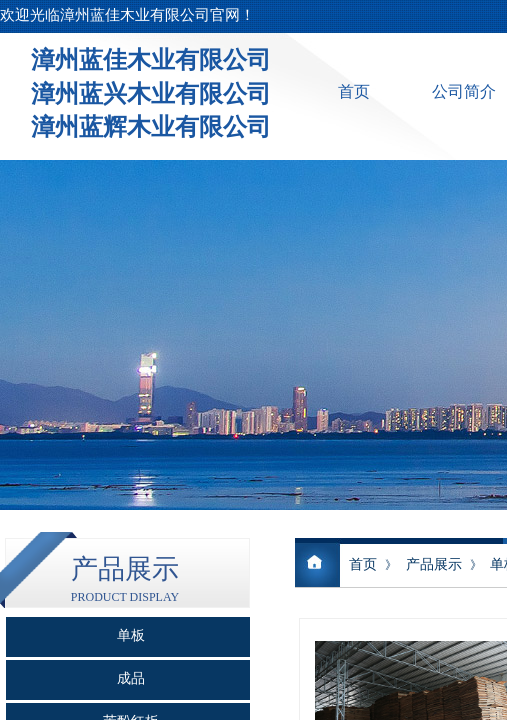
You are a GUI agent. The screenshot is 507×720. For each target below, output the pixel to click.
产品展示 (434, 564)
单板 (131, 635)
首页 (354, 91)
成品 (131, 678)
